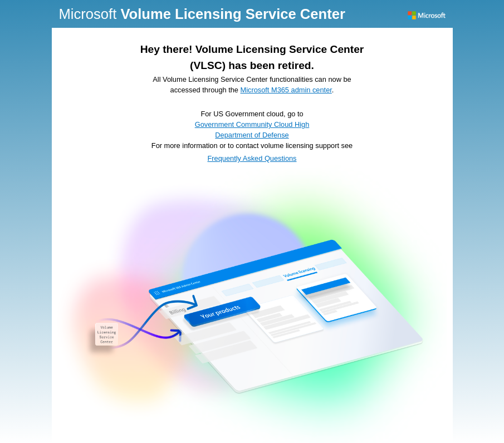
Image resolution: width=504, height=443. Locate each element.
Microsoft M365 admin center (286, 90)
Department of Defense (252, 135)
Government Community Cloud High (252, 124)
